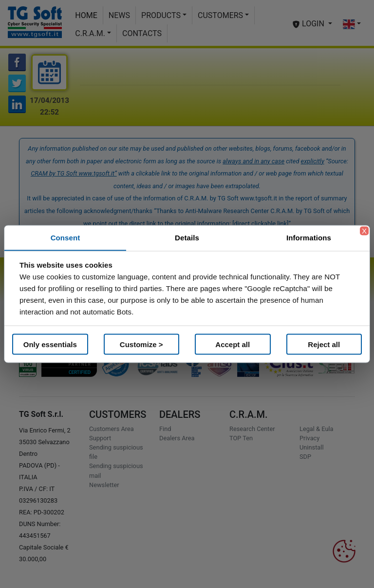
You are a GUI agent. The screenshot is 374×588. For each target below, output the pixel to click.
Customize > (141, 344)
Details (187, 238)
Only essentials (50, 344)
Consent (65, 238)
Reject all (324, 344)
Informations (309, 238)
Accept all (233, 344)
